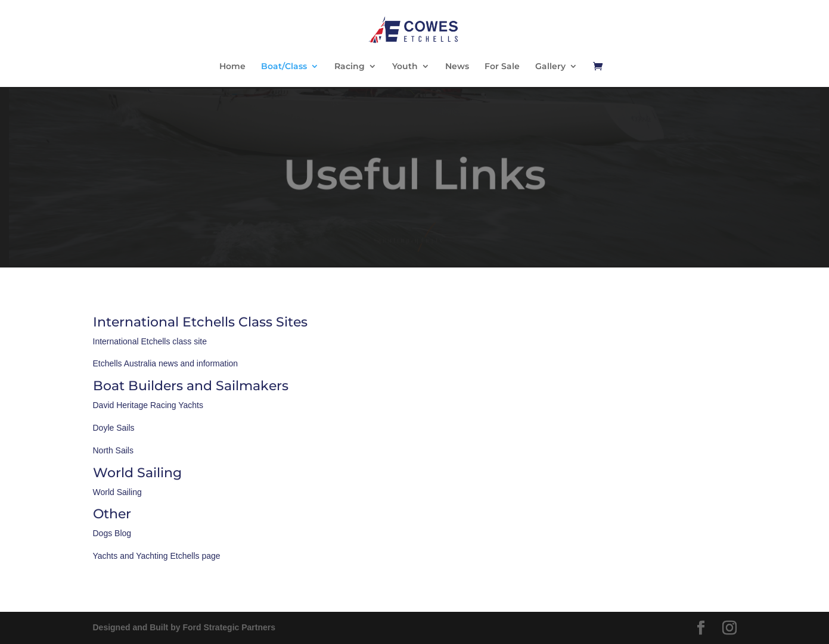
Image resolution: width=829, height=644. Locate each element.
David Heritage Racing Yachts (148, 405)
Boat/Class (284, 67)
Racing (350, 67)
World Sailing (117, 492)
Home (232, 67)
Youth (405, 67)
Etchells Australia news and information (166, 363)
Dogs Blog (112, 533)
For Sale (502, 67)
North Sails (113, 450)
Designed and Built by (184, 627)
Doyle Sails (114, 428)
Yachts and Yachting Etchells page (157, 556)
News (457, 67)
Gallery (550, 67)
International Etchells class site (150, 341)
